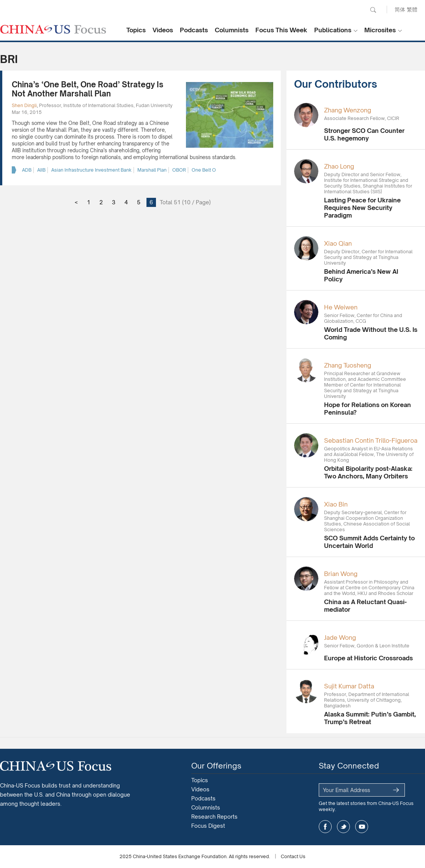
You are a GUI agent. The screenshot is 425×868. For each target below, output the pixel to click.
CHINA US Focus (53, 29)
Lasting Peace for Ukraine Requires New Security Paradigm (362, 208)
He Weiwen (341, 307)
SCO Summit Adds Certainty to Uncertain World (369, 542)
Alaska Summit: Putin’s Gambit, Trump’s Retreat (370, 718)
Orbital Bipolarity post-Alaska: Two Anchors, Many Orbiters (368, 472)
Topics (136, 30)
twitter (343, 827)
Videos (163, 30)
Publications (333, 30)
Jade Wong (340, 638)
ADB (27, 170)
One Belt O (204, 170)
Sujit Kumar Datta (349, 686)
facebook (325, 827)
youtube (362, 827)
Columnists (232, 30)
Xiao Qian (338, 243)
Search (373, 10)
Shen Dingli (24, 105)
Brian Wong (341, 574)
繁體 (412, 9)
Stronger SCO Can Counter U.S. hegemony (364, 134)
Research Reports (214, 817)
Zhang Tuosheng (348, 365)
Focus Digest (208, 826)
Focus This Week (281, 30)
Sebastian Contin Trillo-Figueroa (371, 440)
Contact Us (293, 856)
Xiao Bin (336, 504)
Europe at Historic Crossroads (368, 658)
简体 (400, 9)
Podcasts (194, 30)
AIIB (41, 170)
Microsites (380, 30)
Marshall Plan (152, 170)
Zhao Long (339, 166)
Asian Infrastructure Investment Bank (91, 170)
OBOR (179, 170)
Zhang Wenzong (348, 110)
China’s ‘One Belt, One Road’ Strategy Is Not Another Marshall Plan (88, 89)
